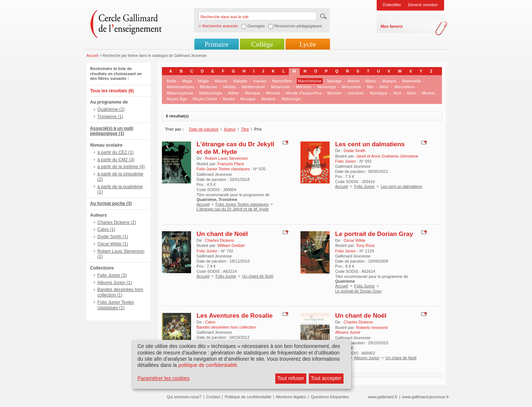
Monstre (335, 93)
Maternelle (411, 81)
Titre (245, 129)
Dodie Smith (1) (113, 237)
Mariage (334, 81)
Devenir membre (423, 5)
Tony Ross (365, 245)
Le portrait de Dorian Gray (374, 234)
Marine (354, 81)
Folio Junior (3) (112, 275)
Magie (203, 81)
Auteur (230, 129)
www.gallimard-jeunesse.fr (426, 397)
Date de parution (204, 129)
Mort (397, 93)
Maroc (371, 81)
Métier (234, 93)
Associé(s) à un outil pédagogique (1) (112, 131)
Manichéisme (310, 81)
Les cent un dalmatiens (370, 144)
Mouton (428, 93)
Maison (221, 81)
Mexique (253, 93)
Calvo (210, 322)
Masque (389, 81)
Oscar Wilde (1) (113, 244)
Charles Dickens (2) (117, 222)
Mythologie (291, 99)
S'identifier (392, 5)
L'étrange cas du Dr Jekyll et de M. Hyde (235, 148)
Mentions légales (291, 397)
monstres (356, 93)
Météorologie (211, 93)
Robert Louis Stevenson (226, 158)
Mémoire (304, 87)
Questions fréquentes (330, 397)
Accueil (92, 56)
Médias (229, 87)
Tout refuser (291, 378)
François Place (231, 164)
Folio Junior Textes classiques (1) (116, 305)
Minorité (273, 93)
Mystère (269, 99)
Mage (187, 81)
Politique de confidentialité (248, 397)
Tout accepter (326, 378)
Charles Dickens (220, 240)
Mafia (172, 81)
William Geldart (231, 245)
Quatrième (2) (111, 109)
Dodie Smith (354, 151)
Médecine (209, 87)
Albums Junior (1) (115, 283)
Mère (384, 87)
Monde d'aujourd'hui (304, 93)
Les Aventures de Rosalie (235, 315)
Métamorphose (180, 93)
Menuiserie (352, 87)
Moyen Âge (177, 99)
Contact (213, 397)
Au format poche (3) (111, 204)
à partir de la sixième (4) (121, 167)
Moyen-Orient (205, 99)
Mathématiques (180, 87)
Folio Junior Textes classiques (242, 204)
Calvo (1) (106, 229)
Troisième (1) (110, 117)
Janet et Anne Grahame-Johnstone (387, 156)
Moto (411, 93)
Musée (229, 99)
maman (260, 81)
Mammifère (282, 81)
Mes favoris (392, 26)
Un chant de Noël (222, 234)
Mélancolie (281, 87)
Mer (370, 87)
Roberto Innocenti (372, 327)
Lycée (308, 44)
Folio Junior (364, 186)
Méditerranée (253, 87)
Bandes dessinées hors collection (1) (120, 292)
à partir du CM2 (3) (116, 160)
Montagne (379, 93)
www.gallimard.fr (383, 397)
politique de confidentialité (208, 365)
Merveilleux (405, 87)
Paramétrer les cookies (164, 378)
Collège (262, 44)
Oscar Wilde (354, 240)
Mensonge (327, 87)
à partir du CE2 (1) (115, 152)
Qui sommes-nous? (184, 397)
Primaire (216, 44)
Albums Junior (367, 358)
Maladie (240, 81)
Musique (248, 99)
